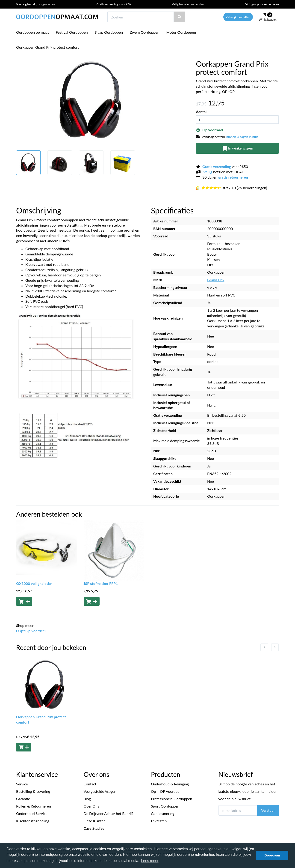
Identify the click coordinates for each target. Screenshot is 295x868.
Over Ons (91, 806)
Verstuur (268, 810)
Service (22, 784)
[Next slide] (275, 647)
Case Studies (94, 828)
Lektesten (159, 821)
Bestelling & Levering (33, 791)
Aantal (201, 112)
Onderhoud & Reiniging (170, 784)
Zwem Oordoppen (145, 32)
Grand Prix (216, 280)
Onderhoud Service (32, 813)
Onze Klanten (95, 821)
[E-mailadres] (238, 810)
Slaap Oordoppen (109, 32)
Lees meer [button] (150, 861)
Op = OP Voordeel (166, 791)
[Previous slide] (264, 647)
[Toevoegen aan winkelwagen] (24, 601)
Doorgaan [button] (272, 855)
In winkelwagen (237, 148)
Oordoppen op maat (32, 32)
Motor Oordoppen (181, 32)
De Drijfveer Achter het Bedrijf (108, 813)
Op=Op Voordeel (31, 631)
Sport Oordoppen (165, 806)
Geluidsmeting (163, 813)
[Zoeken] (180, 17)
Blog (87, 799)
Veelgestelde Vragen (100, 791)
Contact (90, 784)
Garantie (23, 799)
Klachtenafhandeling (33, 821)
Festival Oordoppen (72, 32)
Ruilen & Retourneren (34, 806)
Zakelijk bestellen (238, 17)
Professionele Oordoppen (172, 799)
